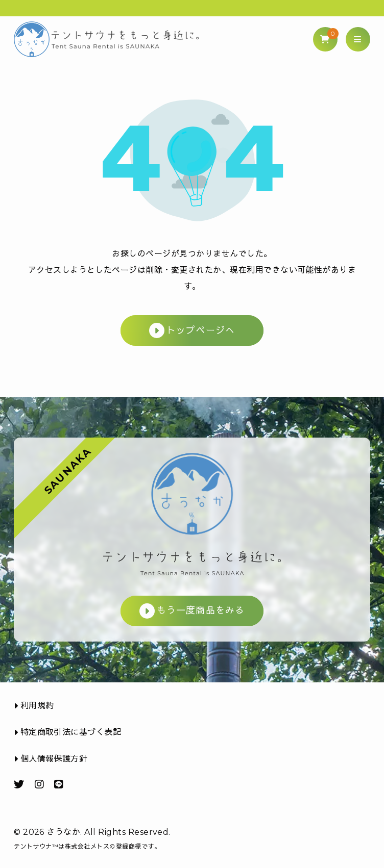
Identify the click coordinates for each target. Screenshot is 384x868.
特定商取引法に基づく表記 (67, 732)
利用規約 (34, 706)
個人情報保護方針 (51, 759)
